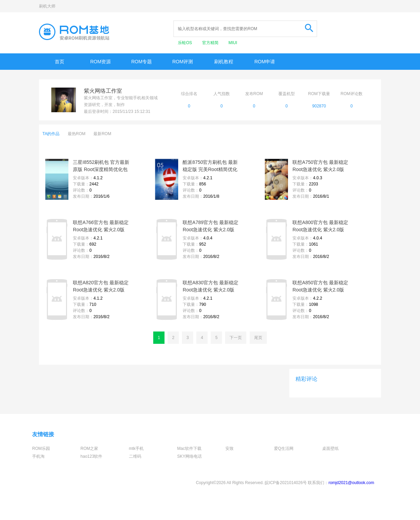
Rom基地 (74, 32)
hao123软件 (91, 456)
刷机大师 (47, 6)
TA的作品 (51, 134)
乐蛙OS (186, 43)
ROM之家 (89, 448)
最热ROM (77, 134)
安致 (229, 448)
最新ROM (102, 134)
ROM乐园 (41, 448)
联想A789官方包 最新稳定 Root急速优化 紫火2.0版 (211, 226)
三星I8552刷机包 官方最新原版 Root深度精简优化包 (101, 166)
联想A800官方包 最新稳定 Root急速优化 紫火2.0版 (320, 226)
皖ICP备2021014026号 (286, 483)
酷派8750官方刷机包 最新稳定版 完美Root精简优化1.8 (210, 166)
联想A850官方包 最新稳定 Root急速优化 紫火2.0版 (320, 286)
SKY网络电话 (189, 456)
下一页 (236, 338)
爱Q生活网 (284, 448)
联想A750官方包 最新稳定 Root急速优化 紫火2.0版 (320, 166)
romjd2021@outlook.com (351, 483)
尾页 (258, 338)
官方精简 (211, 43)
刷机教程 (224, 62)
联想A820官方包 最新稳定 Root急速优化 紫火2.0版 (101, 286)
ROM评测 (183, 62)
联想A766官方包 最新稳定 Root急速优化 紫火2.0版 (101, 226)
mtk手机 (136, 448)
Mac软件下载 (189, 448)
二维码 (135, 456)
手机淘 (38, 456)
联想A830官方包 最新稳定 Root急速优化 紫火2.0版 (211, 286)
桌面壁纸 (330, 448)
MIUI (233, 43)
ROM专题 (142, 62)
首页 (60, 62)
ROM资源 (101, 62)
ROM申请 (265, 62)
